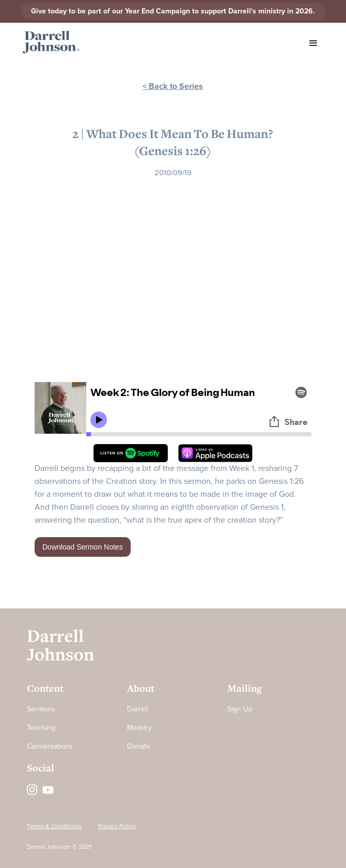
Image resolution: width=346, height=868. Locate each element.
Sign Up (240, 709)
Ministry (139, 728)
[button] (313, 43)
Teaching (41, 728)
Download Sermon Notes (83, 547)
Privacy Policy (117, 826)
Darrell (138, 709)
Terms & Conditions (54, 826)
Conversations (50, 746)
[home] (49, 42)
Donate (139, 746)
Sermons (41, 709)
